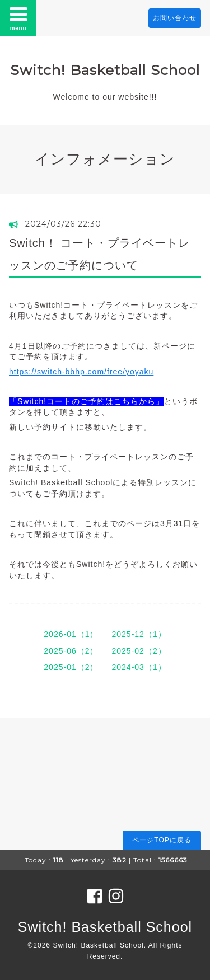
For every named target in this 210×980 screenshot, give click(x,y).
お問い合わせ (175, 18)
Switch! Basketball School (105, 70)
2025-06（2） (71, 651)
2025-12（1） (139, 634)
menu (18, 18)
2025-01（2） (71, 667)
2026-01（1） (71, 634)
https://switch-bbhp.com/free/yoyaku (81, 372)
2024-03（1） (139, 667)
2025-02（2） (139, 651)
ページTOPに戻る (162, 840)
